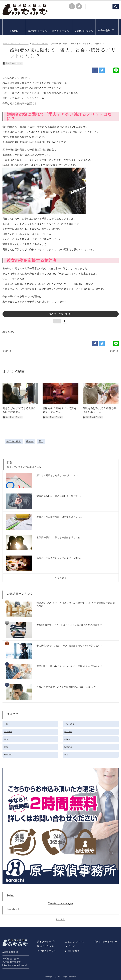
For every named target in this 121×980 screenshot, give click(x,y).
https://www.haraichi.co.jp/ (15, 965)
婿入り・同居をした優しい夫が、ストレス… (59, 475)
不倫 (6, 724)
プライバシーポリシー (105, 942)
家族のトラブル (45, 946)
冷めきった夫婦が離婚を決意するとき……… (59, 517)
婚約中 (30, 441)
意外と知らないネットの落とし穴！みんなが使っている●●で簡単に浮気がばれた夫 (76, 604)
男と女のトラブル (47, 942)
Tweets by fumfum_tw (60, 903)
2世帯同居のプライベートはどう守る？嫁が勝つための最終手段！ (70, 625)
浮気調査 (68, 747)
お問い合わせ (72, 951)
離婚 (66, 754)
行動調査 (8, 754)
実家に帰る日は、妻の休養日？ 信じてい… (59, 496)
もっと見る (61, 578)
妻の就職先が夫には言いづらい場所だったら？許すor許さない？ (70, 646)
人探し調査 (69, 724)
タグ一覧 (70, 946)
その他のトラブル (47, 951)
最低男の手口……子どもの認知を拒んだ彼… (59, 538)
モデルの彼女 (14, 441)
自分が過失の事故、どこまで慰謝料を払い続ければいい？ (66, 687)
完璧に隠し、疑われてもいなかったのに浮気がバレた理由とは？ (70, 666)
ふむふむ (60, 919)
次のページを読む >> (61, 314)
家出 (6, 739)
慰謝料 (67, 739)
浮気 (6, 747)
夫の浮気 (8, 732)
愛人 (41, 441)
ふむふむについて (75, 942)
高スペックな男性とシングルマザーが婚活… (59, 558)
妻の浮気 (68, 732)
